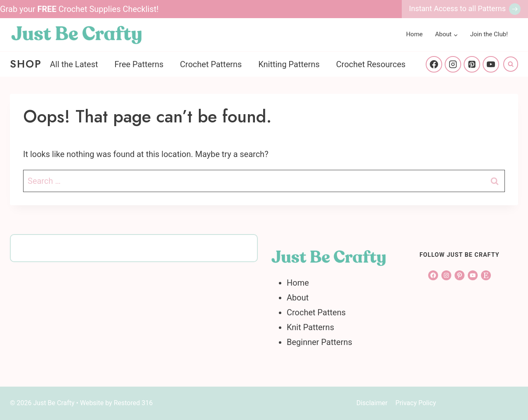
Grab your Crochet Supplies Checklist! (79, 9)
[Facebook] (434, 64)
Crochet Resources (371, 64)
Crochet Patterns (211, 64)
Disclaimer (372, 403)
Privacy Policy (416, 403)
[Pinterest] (472, 64)
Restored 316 (133, 403)
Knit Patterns (310, 327)
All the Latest (74, 64)
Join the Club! (489, 34)
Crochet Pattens (316, 312)
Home (414, 34)
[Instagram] (453, 64)
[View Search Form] (511, 64)
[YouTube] (491, 64)
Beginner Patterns (319, 342)
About (298, 298)
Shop (26, 64)
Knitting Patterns (289, 64)
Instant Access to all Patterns (457, 8)
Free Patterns (139, 64)
